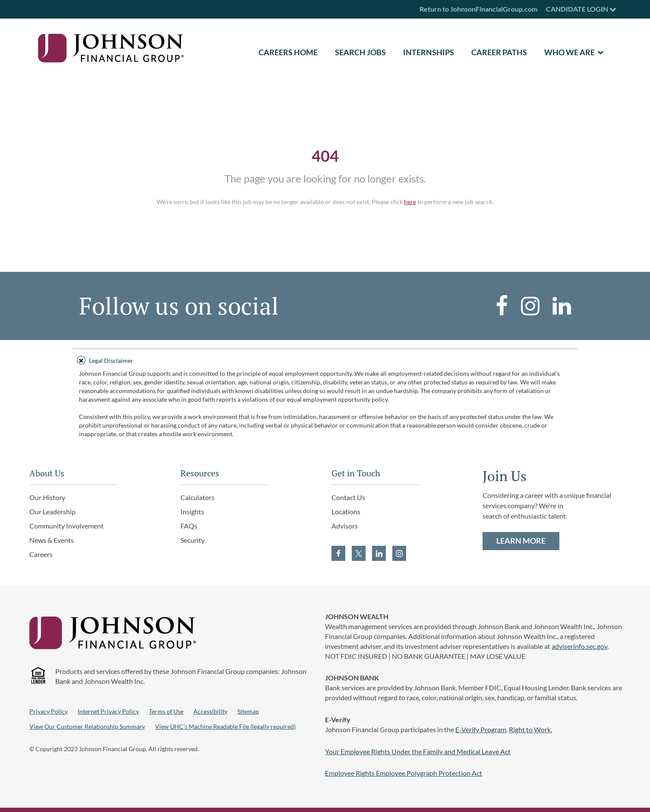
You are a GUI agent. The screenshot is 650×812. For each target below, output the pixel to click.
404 (325, 156)
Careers (41, 554)
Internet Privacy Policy (108, 711)
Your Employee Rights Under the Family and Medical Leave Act (418, 751)
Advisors (345, 526)
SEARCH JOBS (360, 52)
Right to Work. (530, 729)
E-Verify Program (481, 729)
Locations (346, 511)
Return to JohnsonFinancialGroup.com (478, 9)
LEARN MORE (521, 541)
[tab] (325, 359)
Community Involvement (66, 526)
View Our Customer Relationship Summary (87, 726)
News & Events (52, 540)
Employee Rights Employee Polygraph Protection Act (404, 773)
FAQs (189, 526)
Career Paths (499, 52)
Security (192, 540)
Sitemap (248, 711)
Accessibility (210, 711)
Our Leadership (52, 511)
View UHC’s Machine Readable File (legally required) (225, 726)
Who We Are (570, 52)
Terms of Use (166, 711)
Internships (429, 52)
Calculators (197, 497)
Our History (47, 497)
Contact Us (348, 497)
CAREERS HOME (288, 52)
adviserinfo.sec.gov (579, 646)
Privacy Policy (49, 711)
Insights (192, 511)
